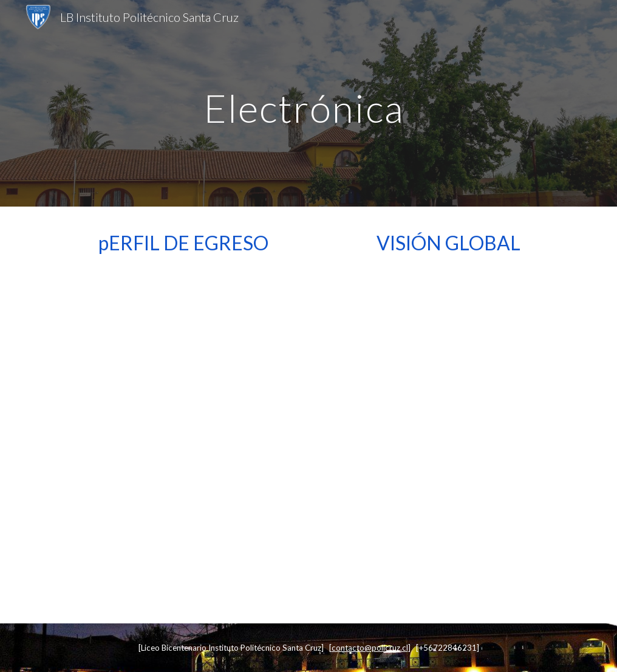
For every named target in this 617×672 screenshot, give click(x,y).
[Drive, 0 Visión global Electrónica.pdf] (448, 437)
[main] (308, 103)
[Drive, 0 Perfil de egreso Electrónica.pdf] (169, 437)
